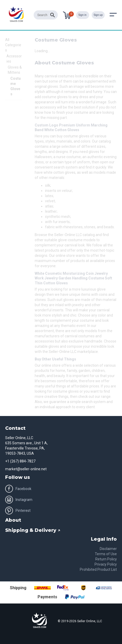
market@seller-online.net (26, 469)
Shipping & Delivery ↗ (33, 530)
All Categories (13, 45)
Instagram (19, 500)
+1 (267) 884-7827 (20, 461)
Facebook (18, 489)
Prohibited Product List (98, 569)
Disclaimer (108, 549)
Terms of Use (106, 554)
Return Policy (106, 559)
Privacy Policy (106, 564)
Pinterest (18, 511)
